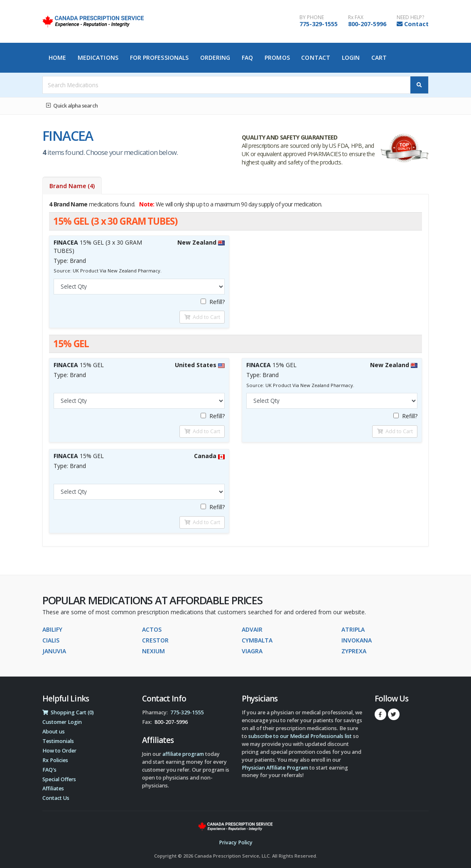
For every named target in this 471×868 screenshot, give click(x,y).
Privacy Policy (236, 842)
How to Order (59, 751)
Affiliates (53, 788)
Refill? (213, 302)
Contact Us (56, 798)
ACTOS (152, 629)
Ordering (215, 58)
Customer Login (62, 722)
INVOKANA (357, 640)
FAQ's (49, 770)
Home (57, 58)
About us (54, 732)
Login (351, 58)
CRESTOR (155, 640)
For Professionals (159, 58)
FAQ (247, 58)
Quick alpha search (72, 105)
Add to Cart (202, 317)
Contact (416, 24)
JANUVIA (54, 651)
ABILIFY (52, 629)
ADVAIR (252, 629)
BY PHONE (312, 17)
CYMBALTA (257, 640)
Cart (379, 58)
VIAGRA (252, 651)
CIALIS (51, 640)
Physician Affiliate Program (275, 768)
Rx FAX (356, 17)
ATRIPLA (353, 629)
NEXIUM (153, 651)
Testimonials (58, 741)
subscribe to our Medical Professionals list (300, 736)
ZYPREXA (354, 651)
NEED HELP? (410, 17)
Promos (277, 58)
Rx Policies (55, 760)
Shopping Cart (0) (68, 712)
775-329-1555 (319, 24)
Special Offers (59, 779)
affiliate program (183, 754)
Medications (98, 58)
